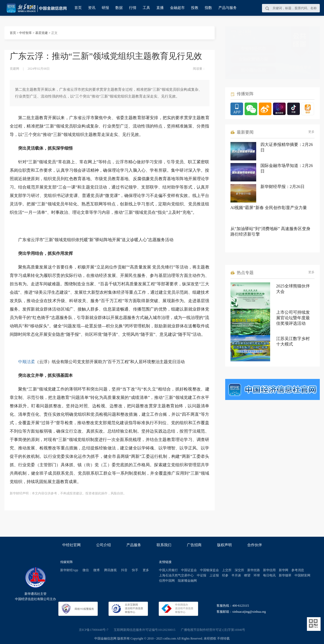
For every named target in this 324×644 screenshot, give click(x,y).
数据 (119, 8)
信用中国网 (167, 581)
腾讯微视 (110, 570)
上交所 (227, 570)
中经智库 (25, 33)
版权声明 (224, 545)
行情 (133, 8)
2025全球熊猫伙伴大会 (293, 289)
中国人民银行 (168, 570)
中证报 (202, 575)
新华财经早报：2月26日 (282, 187)
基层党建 (42, 33)
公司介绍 (104, 545)
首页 (78, 8)
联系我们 (164, 545)
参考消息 (298, 570)
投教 (195, 8)
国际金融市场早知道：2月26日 (287, 168)
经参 (225, 575)
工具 (146, 8)
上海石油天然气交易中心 (176, 575)
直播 (160, 8)
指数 (208, 8)
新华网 (284, 570)
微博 (96, 570)
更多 (311, 132)
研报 (105, 8)
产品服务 (134, 545)
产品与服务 (228, 8)
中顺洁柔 (27, 362)
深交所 (239, 570)
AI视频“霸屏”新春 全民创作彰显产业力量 (269, 208)
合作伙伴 (255, 545)
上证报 (214, 575)
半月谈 (236, 575)
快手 (135, 570)
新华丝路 (254, 570)
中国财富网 (302, 575)
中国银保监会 (209, 570)
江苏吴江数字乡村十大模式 (293, 341)
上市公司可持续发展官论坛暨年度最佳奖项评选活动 (293, 318)
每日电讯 (269, 575)
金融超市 (177, 8)
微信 (86, 570)
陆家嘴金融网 (187, 581)
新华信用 (269, 570)
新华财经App (69, 570)
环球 (257, 575)
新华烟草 (285, 575)
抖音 (124, 570)
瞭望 (247, 575)
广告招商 (194, 545)
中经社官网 (71, 545)
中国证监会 (189, 570)
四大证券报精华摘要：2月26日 (287, 147)
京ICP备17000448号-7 (94, 630)
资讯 (92, 8)
